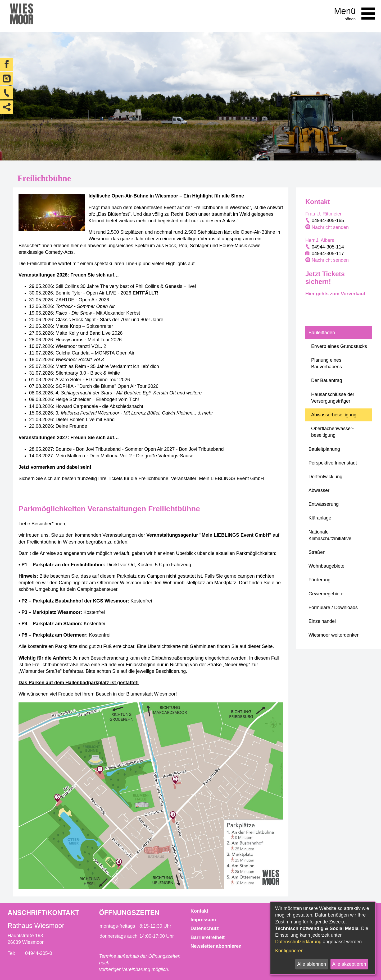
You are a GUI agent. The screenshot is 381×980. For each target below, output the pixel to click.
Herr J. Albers (320, 240)
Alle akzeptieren (349, 964)
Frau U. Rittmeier (323, 214)
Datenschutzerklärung (298, 942)
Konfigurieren (289, 951)
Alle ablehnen (312, 964)
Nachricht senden (330, 227)
